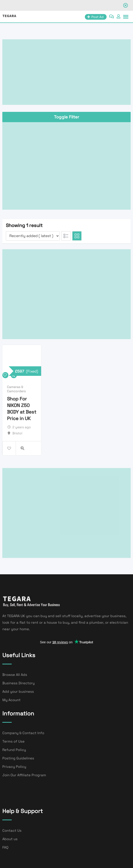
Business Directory (18, 683)
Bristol (17, 433)
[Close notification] (126, 5)
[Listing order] (33, 236)
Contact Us (12, 830)
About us (10, 839)
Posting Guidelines (18, 758)
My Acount (11, 700)
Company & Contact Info (23, 733)
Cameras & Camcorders (16, 389)
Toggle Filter (67, 117)
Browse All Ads (15, 675)
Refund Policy (14, 750)
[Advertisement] (66, 72)
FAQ (5, 847)
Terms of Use (13, 741)
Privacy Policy (14, 767)
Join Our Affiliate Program (24, 775)
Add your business (18, 691)
